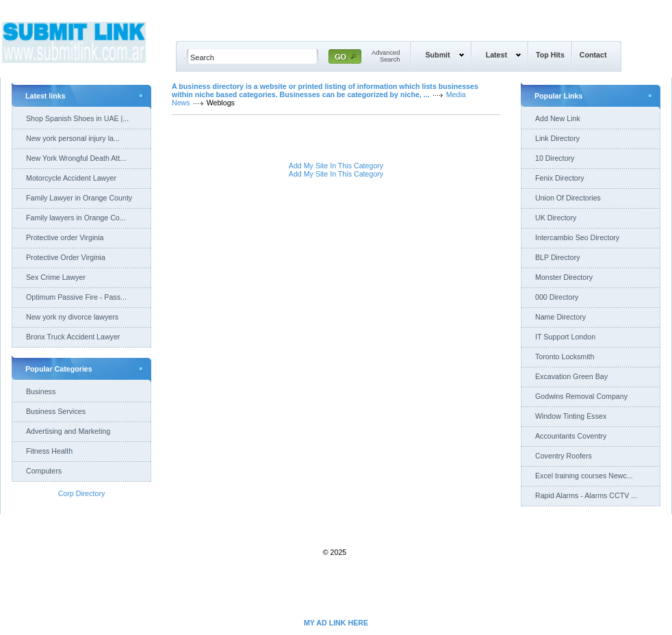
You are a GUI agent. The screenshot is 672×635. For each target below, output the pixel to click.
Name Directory (560, 317)
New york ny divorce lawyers (72, 317)
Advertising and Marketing (68, 431)
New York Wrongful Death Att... (76, 158)
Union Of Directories (568, 198)
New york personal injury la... (73, 138)
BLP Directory (558, 257)
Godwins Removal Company (581, 396)
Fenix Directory (560, 178)
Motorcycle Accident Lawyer (71, 178)
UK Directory (556, 218)
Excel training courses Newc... (584, 476)
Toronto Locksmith (565, 357)
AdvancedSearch (386, 56)
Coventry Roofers (564, 456)
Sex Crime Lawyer (56, 277)
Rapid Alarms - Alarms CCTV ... (586, 495)
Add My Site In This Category (336, 166)
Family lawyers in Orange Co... (76, 218)
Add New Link (558, 118)
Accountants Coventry (571, 436)
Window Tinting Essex (571, 416)
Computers (44, 471)
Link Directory (557, 138)
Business (41, 391)
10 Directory (555, 158)
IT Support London (565, 337)
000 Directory (557, 297)
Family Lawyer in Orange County (79, 198)
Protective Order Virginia (66, 257)
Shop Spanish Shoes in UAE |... (77, 118)
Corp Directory (82, 493)
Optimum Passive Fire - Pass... (76, 297)
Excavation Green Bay (571, 376)
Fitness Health (49, 451)
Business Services (56, 411)
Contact (593, 55)
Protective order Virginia (65, 237)
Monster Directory (564, 277)
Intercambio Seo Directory (577, 237)
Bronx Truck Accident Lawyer (73, 337)
